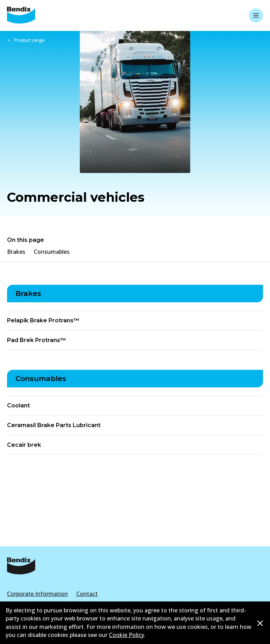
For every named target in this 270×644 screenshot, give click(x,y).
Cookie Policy (127, 635)
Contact (87, 594)
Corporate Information (37, 594)
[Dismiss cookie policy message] (260, 623)
